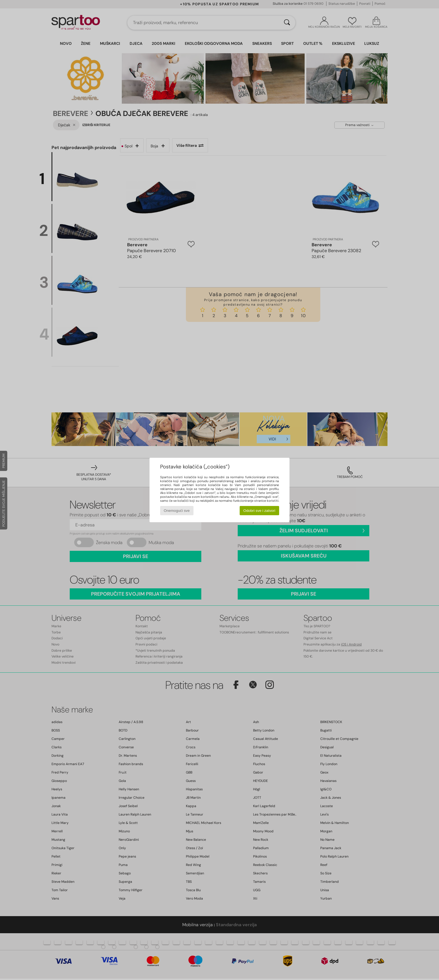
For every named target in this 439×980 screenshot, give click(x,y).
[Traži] (287, 23)
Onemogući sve (177, 511)
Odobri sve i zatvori (259, 511)
